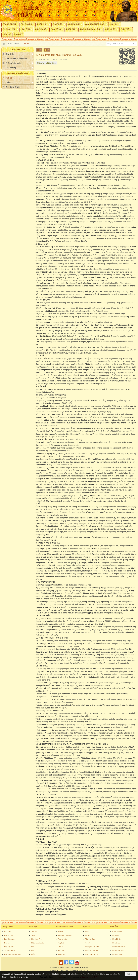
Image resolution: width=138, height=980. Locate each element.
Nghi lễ (61, 931)
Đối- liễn (61, 950)
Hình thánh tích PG (119, 947)
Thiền (33, 935)
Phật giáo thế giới (92, 950)
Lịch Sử (87, 927)
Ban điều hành (9, 939)
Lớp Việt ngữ (9, 947)
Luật (33, 950)
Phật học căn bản (38, 943)
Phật (87, 931)
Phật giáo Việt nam (92, 947)
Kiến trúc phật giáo (65, 935)
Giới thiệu (8, 931)
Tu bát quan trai (10, 950)
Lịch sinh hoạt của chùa (13, 954)
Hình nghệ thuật (118, 950)
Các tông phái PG (92, 954)
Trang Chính (8, 927)
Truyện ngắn (63, 939)
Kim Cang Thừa (37, 939)
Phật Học (33, 927)
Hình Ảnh (114, 927)
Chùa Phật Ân (117, 931)
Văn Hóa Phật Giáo (64, 927)
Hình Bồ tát (116, 939)
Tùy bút (61, 943)
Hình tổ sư (116, 943)
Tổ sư (87, 943)
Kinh (33, 947)
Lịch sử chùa (9, 935)
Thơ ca (61, 947)
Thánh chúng (90, 939)
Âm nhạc (61, 954)
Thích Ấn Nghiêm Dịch (46, 63)
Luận (33, 954)
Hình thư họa (117, 954)
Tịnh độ (34, 931)
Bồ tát (88, 935)
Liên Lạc (7, 943)
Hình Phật (116, 935)
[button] (10, 24)
